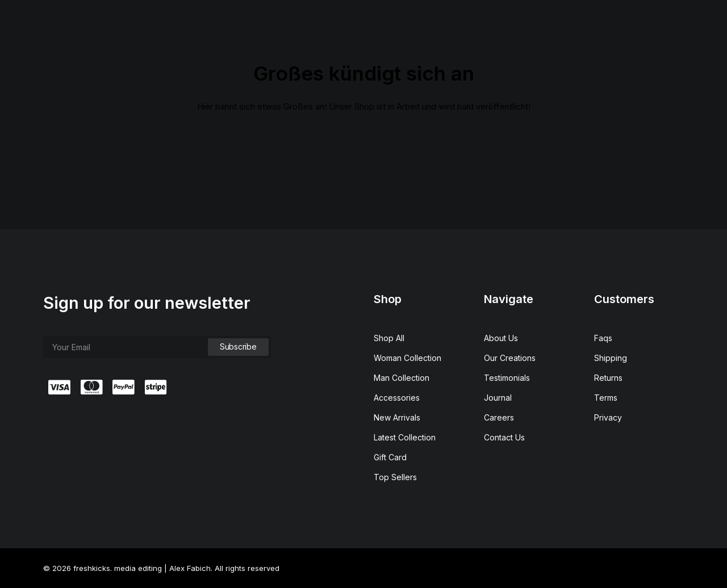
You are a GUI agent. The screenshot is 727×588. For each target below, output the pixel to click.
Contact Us (504, 437)
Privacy (608, 417)
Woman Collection (408, 358)
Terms (606, 398)
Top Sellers (395, 477)
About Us (501, 338)
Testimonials (507, 378)
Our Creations (510, 358)
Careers (499, 417)
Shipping (611, 358)
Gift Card (390, 457)
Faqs (603, 338)
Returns (608, 378)
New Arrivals (397, 417)
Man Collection (402, 378)
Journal (498, 398)
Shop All (389, 338)
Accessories (397, 398)
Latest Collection (405, 437)
